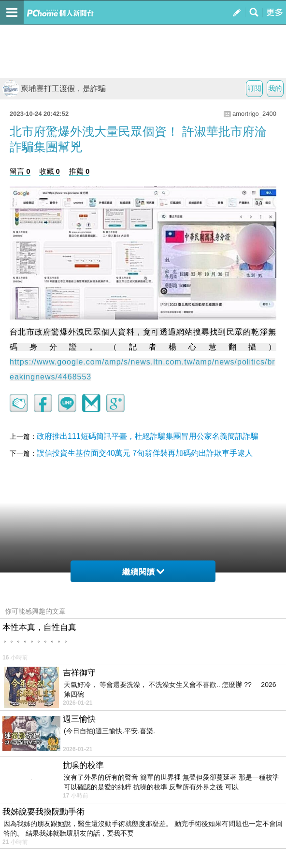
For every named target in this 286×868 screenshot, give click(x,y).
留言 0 (20, 171)
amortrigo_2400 (254, 114)
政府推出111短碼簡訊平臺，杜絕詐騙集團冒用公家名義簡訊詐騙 (148, 436)
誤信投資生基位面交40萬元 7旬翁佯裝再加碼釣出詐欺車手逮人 (145, 453)
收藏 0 (50, 171)
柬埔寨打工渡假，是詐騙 (54, 89)
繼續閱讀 (143, 572)
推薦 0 (79, 171)
